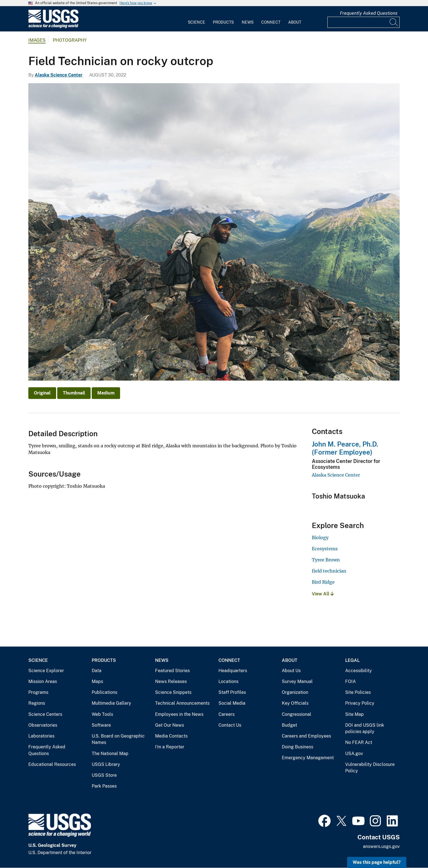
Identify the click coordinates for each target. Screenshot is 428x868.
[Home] (53, 27)
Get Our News (170, 725)
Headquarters (233, 671)
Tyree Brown (326, 560)
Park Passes (104, 786)
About (295, 22)
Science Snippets (173, 692)
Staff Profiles (232, 692)
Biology (320, 537)
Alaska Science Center (59, 75)
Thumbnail (74, 393)
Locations (228, 681)
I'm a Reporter (170, 747)
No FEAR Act (359, 742)
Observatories (43, 725)
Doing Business (298, 747)
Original (42, 393)
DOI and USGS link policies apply (365, 728)
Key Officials (295, 703)
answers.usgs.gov (381, 846)
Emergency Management (308, 758)
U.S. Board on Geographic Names (118, 739)
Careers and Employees (306, 736)
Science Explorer (46, 671)
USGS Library (106, 764)
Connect (271, 22)
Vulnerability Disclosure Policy (370, 768)
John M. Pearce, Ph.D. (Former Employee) (345, 448)
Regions (37, 703)
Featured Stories (172, 671)
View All (323, 594)
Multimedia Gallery (111, 703)
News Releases (171, 681)
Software (101, 725)
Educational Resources (52, 764)
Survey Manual (297, 681)
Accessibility (359, 671)
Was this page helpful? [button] (377, 862)
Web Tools (102, 714)
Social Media (232, 703)
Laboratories (41, 736)
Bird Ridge (323, 582)
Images (37, 40)
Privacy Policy (360, 703)
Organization (295, 692)
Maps (97, 681)
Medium (106, 393)
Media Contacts (171, 736)
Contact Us (230, 725)
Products (223, 22)
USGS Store (104, 775)
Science (196, 22)
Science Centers (45, 714)
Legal (352, 660)
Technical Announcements (182, 703)
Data (97, 671)
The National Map (110, 754)
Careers (227, 714)
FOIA (350, 681)
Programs (38, 692)
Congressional (297, 714)
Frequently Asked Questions (369, 13)
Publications (104, 692)
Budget (289, 725)
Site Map (354, 714)
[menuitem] (196, 19)
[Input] (364, 22)
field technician (329, 571)
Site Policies (358, 692)
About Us (291, 671)
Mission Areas (43, 681)
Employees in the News (179, 714)
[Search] (394, 22)
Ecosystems (325, 549)
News (248, 22)
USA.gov (354, 754)
